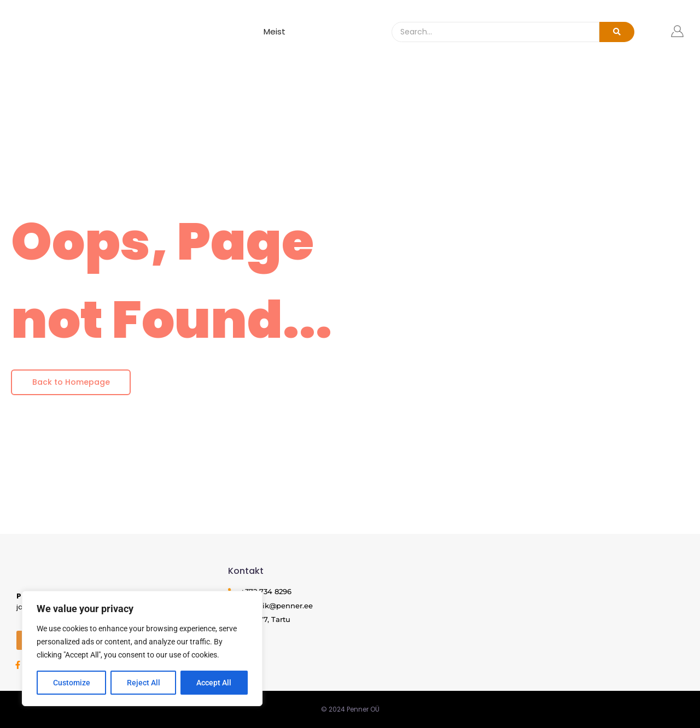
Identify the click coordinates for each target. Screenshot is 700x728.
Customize (72, 683)
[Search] (495, 32)
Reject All (144, 683)
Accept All (214, 683)
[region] (142, 649)
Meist (275, 31)
